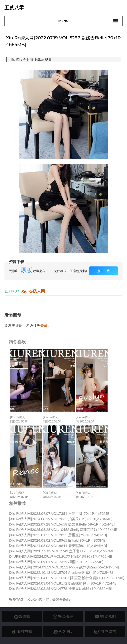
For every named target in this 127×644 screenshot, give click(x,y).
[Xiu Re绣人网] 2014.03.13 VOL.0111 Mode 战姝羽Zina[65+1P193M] (64, 567)
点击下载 (104, 271)
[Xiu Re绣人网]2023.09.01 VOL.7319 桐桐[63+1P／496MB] (56, 562)
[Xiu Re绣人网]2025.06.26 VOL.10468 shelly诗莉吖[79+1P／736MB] (64, 529)
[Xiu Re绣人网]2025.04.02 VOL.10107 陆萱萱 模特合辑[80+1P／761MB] (67, 578)
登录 (44, 325)
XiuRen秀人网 (38, 599)
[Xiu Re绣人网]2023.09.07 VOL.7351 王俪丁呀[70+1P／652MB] (60, 513)
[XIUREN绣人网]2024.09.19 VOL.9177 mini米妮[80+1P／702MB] (61, 556)
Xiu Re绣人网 (33, 291)
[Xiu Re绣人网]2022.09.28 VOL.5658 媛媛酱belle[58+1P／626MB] (62, 524)
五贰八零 (14, 8)
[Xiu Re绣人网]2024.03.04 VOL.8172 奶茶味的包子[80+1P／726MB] (63, 583)
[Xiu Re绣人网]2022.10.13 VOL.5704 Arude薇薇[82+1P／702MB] (61, 572)
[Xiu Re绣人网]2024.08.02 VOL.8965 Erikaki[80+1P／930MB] (58, 540)
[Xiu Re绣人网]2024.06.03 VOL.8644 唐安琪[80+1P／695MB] (58, 546)
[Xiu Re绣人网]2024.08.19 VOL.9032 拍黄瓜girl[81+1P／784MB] (61, 519)
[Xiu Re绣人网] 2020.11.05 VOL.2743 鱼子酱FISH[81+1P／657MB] (62, 551)
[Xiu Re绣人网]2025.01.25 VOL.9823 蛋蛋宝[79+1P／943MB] (58, 535)
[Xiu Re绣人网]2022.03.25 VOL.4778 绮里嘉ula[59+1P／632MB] (61, 588)
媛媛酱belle (61, 599)
